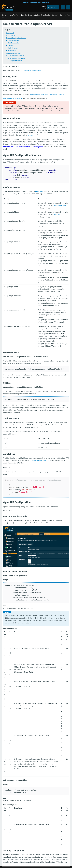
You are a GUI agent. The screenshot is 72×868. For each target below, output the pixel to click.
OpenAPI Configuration (14, 53)
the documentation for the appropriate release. (47, 95)
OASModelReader (13, 43)
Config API (39, 191)
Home (4, 15)
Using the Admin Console (16, 56)
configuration (33, 135)
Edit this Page (65, 15)
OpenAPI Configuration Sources (16, 38)
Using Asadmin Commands (16, 58)
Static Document (13, 48)
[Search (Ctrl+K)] (63, 7)
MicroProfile (46, 15)
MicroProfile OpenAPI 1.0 (13, 99)
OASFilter (11, 45)
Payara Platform (13, 15)
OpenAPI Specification (38, 460)
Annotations (12, 51)
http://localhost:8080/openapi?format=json (23, 147)
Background (10, 33)
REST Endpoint (11, 35)
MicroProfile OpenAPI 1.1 (33, 70)
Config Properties (13, 40)
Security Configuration (15, 61)
